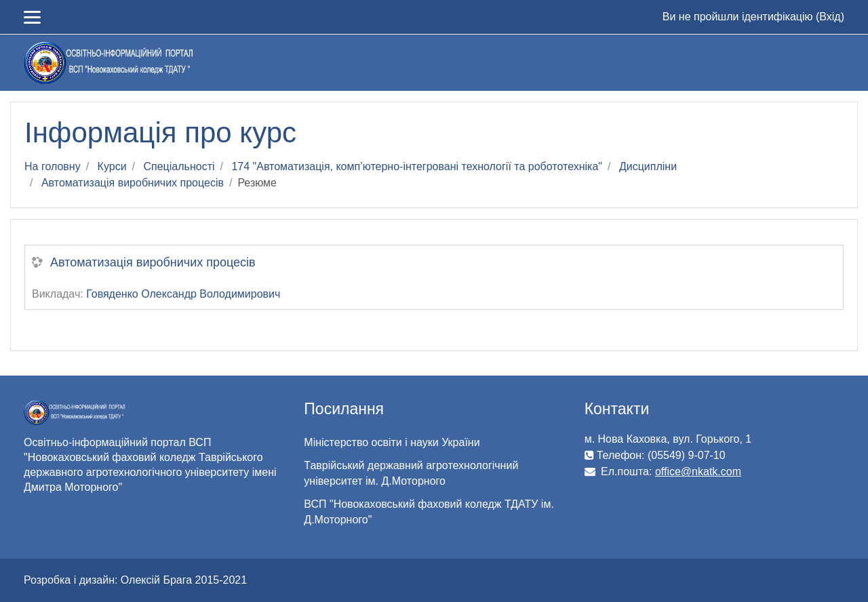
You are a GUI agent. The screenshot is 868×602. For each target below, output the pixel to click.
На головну (53, 166)
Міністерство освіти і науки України (392, 442)
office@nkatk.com (698, 471)
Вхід (830, 17)
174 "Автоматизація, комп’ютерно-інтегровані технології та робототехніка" (417, 166)
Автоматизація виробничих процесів (133, 183)
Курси (112, 166)
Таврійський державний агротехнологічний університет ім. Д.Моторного (411, 473)
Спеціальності (179, 166)
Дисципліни (648, 166)
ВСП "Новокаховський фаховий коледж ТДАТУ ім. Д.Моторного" (429, 512)
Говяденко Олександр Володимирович (183, 294)
